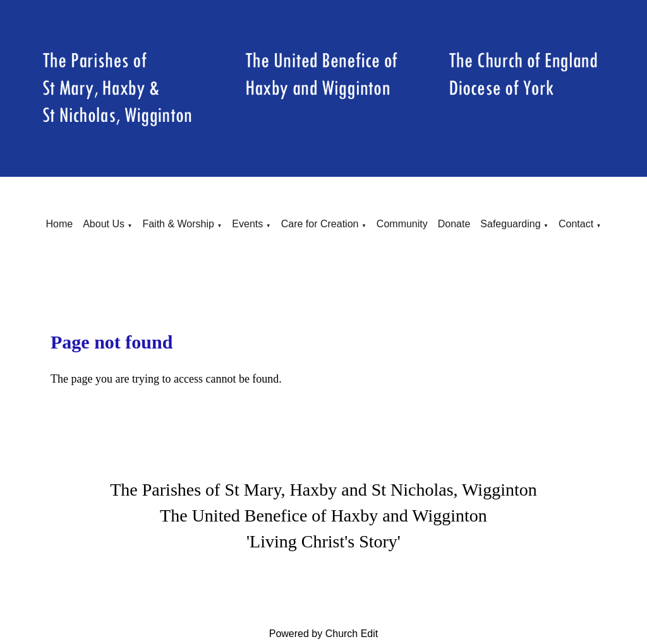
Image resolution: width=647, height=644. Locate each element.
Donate (454, 224)
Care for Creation (320, 224)
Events (247, 224)
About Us (104, 224)
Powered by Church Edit (324, 634)
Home (59, 224)
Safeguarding (510, 224)
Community (402, 224)
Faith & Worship (178, 224)
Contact (576, 224)
